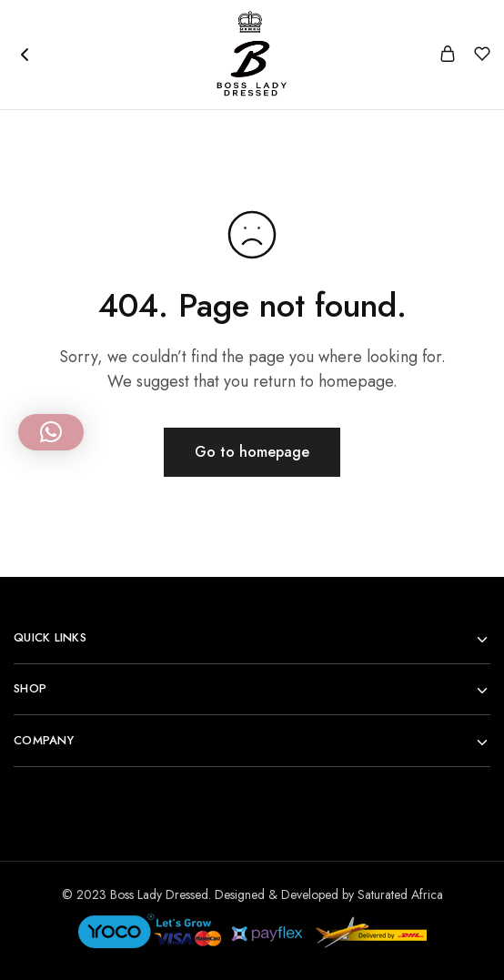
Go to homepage (252, 452)
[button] (51, 432)
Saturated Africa (400, 894)
